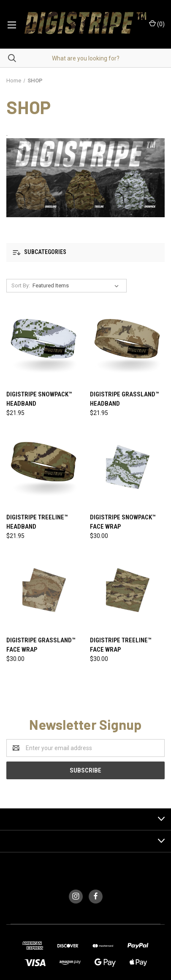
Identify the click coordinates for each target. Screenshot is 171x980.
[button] (85, 253)
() (157, 24)
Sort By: (21, 285)
